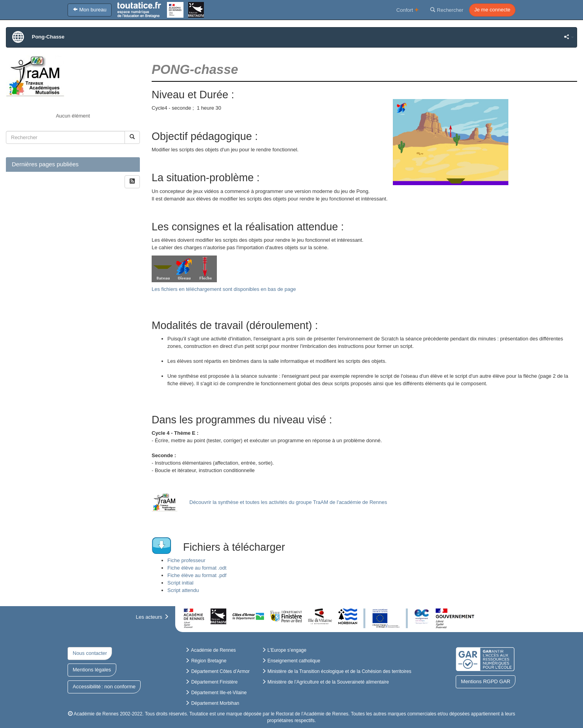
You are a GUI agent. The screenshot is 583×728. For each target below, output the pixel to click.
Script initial (180, 583)
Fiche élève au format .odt (197, 568)
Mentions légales (92, 670)
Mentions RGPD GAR (486, 681)
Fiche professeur (186, 560)
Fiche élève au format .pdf (197, 575)
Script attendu (183, 590)
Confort (408, 10)
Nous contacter (90, 653)
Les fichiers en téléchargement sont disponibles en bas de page (224, 289)
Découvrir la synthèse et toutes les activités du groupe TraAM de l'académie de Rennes (288, 502)
